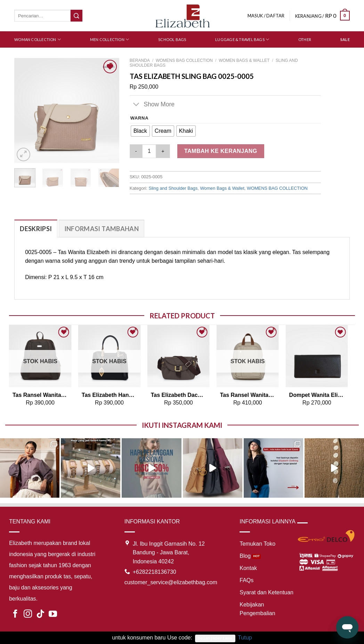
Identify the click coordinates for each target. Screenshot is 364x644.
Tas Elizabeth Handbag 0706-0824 (109, 395)
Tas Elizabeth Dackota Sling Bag (179, 395)
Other (305, 39)
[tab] (36, 229)
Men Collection (110, 39)
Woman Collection (38, 39)
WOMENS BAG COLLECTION (184, 60)
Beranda (140, 60)
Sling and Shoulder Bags (173, 188)
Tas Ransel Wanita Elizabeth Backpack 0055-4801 (248, 395)
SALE (345, 39)
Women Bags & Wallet (244, 60)
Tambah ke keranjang (221, 151)
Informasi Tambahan (102, 229)
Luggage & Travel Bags (242, 39)
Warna (140, 118)
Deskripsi (36, 229)
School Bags (172, 39)
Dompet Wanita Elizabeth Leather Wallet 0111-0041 (317, 395)
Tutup (245, 638)
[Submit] (76, 16)
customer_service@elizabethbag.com (171, 582)
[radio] (140, 131)
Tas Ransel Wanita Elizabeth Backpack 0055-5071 (40, 395)
